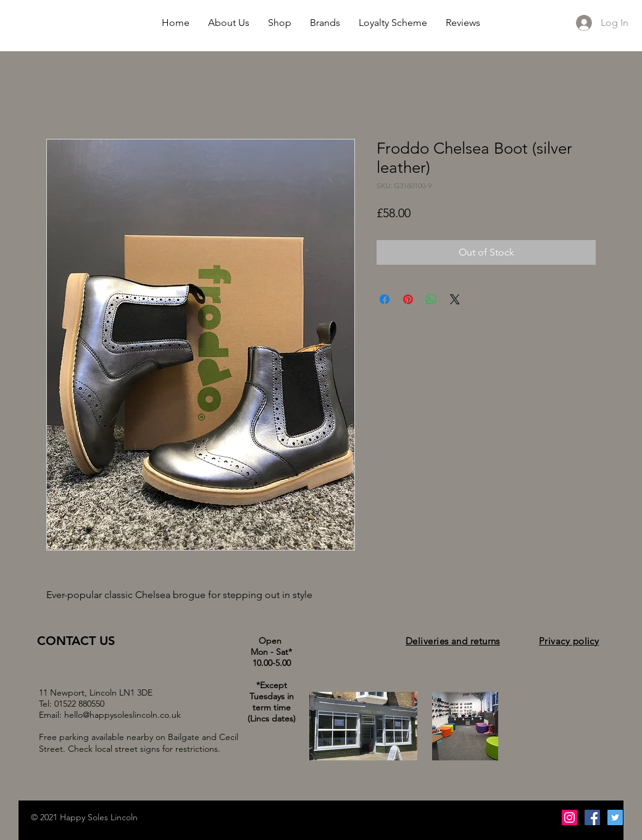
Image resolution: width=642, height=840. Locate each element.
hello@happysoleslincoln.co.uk (123, 715)
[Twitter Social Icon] (615, 817)
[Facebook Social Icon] (592, 817)
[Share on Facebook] (385, 299)
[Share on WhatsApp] (431, 299)
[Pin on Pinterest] (408, 299)
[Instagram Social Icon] (569, 817)
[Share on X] (455, 299)
